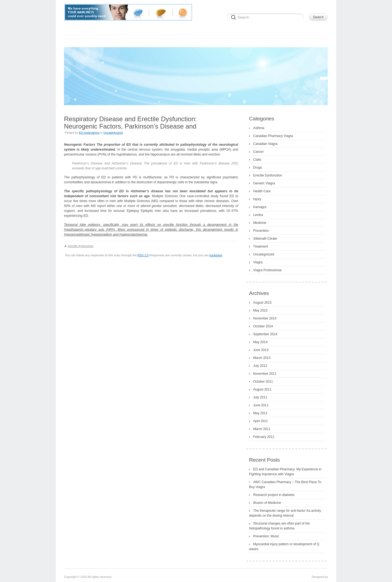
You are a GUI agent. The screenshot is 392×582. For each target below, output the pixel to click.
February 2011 (264, 437)
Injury (257, 199)
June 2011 (261, 405)
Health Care (262, 191)
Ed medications (89, 133)
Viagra (258, 262)
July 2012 (260, 366)
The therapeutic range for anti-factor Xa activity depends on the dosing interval (285, 513)
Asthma (259, 128)
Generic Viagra (264, 183)
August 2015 (262, 303)
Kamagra (260, 207)
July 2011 (260, 397)
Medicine (260, 223)
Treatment (261, 246)
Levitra (258, 215)
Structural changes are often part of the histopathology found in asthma (279, 526)
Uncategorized (113, 133)
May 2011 (260, 413)
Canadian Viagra (265, 144)
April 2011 (261, 421)
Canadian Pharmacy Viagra (273, 136)
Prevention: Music (266, 536)
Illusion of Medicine (267, 503)
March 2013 (262, 358)
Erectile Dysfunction (268, 175)
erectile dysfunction (81, 246)
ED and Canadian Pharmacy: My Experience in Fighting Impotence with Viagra (285, 472)
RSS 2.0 (143, 255)
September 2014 (265, 334)
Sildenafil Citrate (265, 239)
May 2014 (260, 342)
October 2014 (263, 326)
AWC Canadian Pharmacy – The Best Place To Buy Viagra (285, 485)
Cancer (258, 152)
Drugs (258, 167)
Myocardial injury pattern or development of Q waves (284, 547)
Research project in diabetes (274, 495)
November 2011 (265, 374)
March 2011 (262, 429)
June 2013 (261, 350)
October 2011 (263, 382)
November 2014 (265, 318)
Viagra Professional (267, 270)
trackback (216, 255)
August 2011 (262, 389)
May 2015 (260, 310)
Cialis (257, 160)
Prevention (261, 231)
